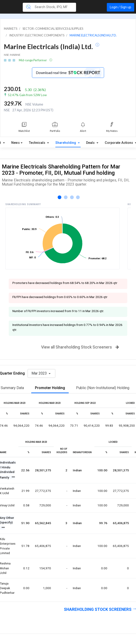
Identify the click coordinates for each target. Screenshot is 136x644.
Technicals (38, 143)
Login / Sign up (120, 7)
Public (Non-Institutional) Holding (103, 388)
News (16, 143)
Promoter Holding (50, 388)
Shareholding (66, 143)
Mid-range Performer (33, 60)
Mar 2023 (40, 373)
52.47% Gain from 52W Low (27, 95)
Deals (91, 143)
